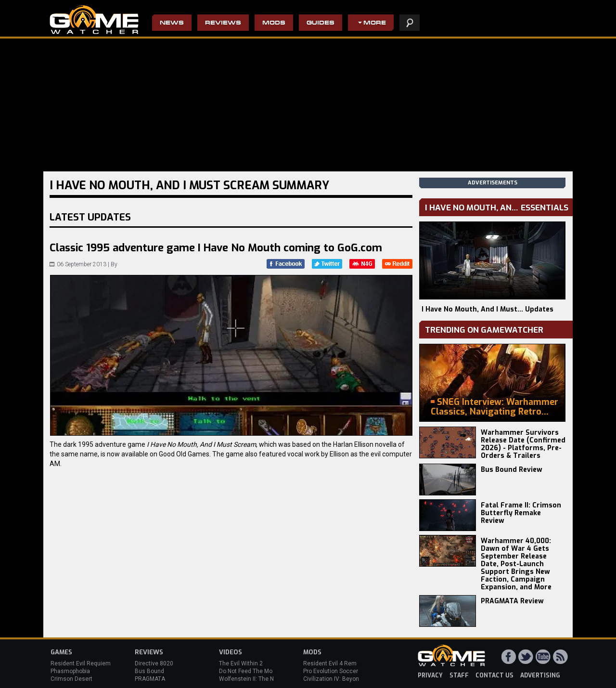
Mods (274, 23)
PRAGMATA (150, 679)
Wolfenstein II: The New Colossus (264, 679)
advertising (540, 675)
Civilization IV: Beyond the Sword (347, 679)
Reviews (223, 23)
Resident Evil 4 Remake (335, 663)
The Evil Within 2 (241, 663)
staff (459, 675)
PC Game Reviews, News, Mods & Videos (94, 20)
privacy (430, 675)
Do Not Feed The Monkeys (254, 671)
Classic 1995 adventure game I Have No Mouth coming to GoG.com (216, 248)
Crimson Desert (71, 679)
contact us (494, 675)
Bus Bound (149, 671)
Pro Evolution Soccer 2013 (338, 671)
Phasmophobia (70, 671)
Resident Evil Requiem (81, 663)
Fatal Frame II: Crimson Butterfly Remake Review (521, 513)
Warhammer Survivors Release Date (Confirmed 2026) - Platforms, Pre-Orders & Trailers (523, 444)
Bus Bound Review (512, 470)
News (172, 23)
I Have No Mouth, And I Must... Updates (488, 309)
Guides (321, 23)
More (375, 23)
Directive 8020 (154, 663)
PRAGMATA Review (512, 601)
